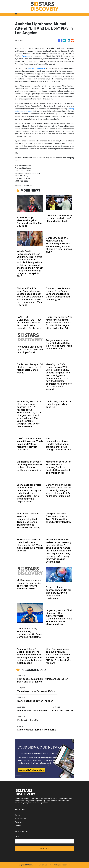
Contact (18, 825)
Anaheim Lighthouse (36, 68)
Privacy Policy (21, 818)
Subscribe (44, 848)
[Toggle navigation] (16, 14)
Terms (18, 815)
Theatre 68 (26, 56)
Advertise (19, 822)
